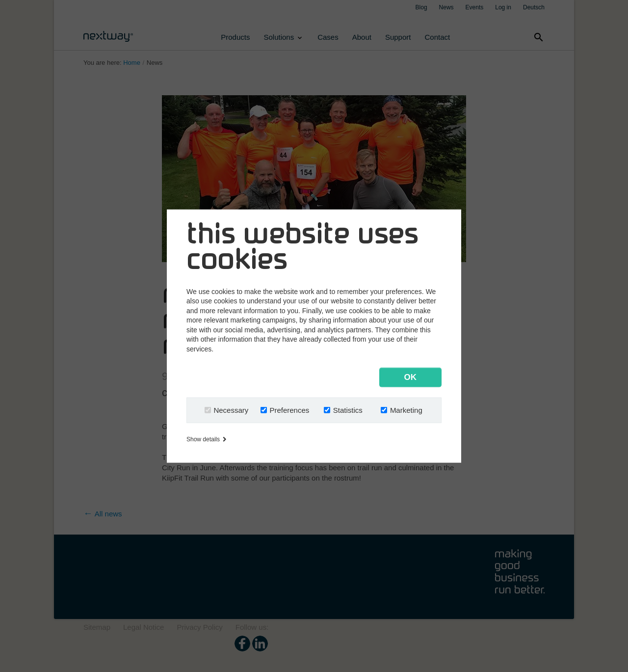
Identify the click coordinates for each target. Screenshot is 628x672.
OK (411, 377)
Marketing (406, 410)
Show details (206, 440)
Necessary (231, 410)
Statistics (348, 410)
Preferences (289, 410)
